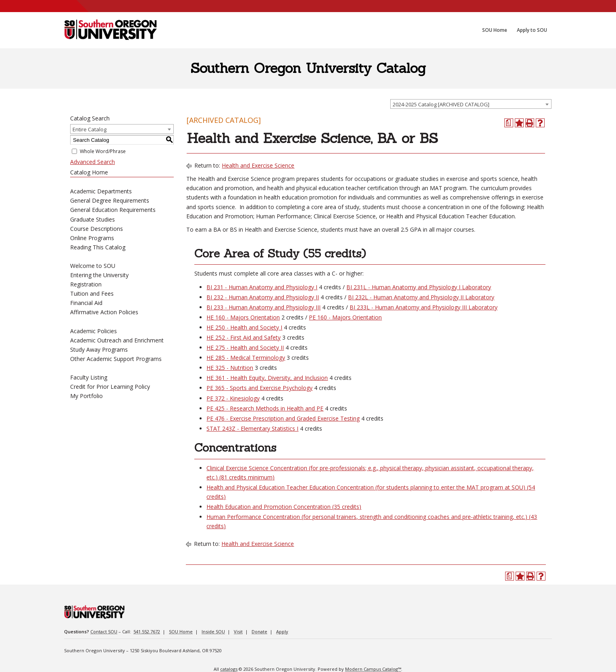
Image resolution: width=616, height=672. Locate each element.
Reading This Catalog (98, 247)
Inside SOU (213, 632)
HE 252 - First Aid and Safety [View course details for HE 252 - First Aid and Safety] (243, 337)
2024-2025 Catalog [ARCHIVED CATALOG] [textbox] (441, 104)
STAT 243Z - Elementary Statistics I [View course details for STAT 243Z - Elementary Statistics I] (252, 428)
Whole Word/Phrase (103, 151)
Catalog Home (89, 172)
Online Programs (92, 238)
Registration (86, 284)
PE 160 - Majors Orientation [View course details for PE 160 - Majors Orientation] (345, 317)
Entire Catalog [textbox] (89, 129)
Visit (238, 632)
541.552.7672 (147, 632)
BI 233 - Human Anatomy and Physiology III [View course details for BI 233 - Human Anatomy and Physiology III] (263, 307)
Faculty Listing (89, 377)
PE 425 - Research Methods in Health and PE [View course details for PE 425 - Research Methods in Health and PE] (265, 408)
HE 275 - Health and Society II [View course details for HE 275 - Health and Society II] (245, 347)
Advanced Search (93, 162)
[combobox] (471, 104)
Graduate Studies (93, 219)
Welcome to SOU (93, 266)
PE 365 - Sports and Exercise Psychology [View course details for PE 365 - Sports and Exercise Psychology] (259, 388)
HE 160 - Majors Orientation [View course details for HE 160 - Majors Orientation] (243, 317)
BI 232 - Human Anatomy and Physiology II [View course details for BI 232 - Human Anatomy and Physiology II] (263, 297)
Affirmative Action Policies (104, 312)
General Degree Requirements (110, 200)
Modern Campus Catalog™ (373, 669)
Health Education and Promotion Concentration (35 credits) (284, 507)
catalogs (229, 669)
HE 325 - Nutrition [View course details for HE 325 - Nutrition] (230, 368)
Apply (282, 632)
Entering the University (99, 275)
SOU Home (181, 632)
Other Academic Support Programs (116, 359)
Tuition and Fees (92, 293)
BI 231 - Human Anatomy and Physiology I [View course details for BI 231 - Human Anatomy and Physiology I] (262, 287)
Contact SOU (104, 632)
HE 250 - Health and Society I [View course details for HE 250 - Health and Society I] (244, 327)
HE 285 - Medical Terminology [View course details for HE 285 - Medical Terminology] (246, 358)
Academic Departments (101, 191)
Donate (259, 632)
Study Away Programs (99, 349)
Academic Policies (94, 331)
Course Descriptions (97, 229)
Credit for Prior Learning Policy (110, 387)
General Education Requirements (113, 210)
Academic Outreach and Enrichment (117, 340)
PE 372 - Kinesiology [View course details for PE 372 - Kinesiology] (233, 398)
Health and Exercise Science (258, 165)
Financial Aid (86, 303)
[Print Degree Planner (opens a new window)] (509, 123)
